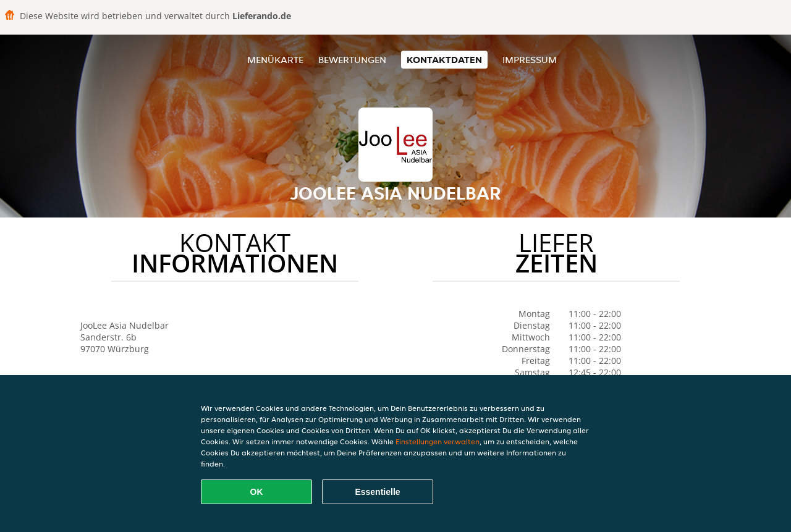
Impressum (530, 60)
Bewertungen (352, 60)
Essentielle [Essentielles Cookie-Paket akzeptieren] (377, 492)
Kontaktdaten (444, 60)
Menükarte (275, 60)
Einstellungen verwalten (438, 441)
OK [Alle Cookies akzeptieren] (257, 492)
